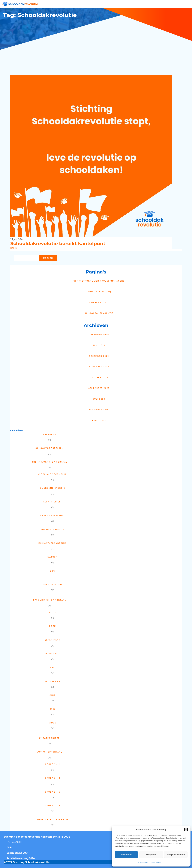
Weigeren (151, 855)
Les (53, 667)
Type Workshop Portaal (50, 600)
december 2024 (99, 334)
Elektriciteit (53, 502)
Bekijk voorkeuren (176, 855)
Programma (52, 681)
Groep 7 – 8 (53, 806)
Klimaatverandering (53, 543)
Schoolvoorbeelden (50, 448)
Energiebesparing (52, 515)
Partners (50, 434)
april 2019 (99, 420)
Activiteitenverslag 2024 (21, 858)
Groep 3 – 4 (53, 778)
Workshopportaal (49, 752)
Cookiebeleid (144, 862)
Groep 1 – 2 (52, 764)
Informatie (53, 654)
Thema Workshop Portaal (49, 462)
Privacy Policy (156, 862)
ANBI (10, 847)
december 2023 (99, 356)
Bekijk (14, 248)
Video (53, 723)
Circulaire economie (52, 474)
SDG (53, 571)
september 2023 (99, 388)
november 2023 (99, 367)
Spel (52, 709)
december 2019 (99, 410)
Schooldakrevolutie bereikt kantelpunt (58, 244)
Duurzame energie (53, 488)
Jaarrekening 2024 (18, 853)
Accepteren (126, 855)
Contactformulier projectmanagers (99, 281)
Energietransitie (53, 529)
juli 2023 (99, 399)
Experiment (53, 640)
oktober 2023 (99, 377)
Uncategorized (49, 738)
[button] (186, 829)
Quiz (53, 695)
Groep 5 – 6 (52, 792)
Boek (52, 626)
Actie (53, 612)
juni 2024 (99, 345)
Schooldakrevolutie (99, 313)
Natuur (53, 557)
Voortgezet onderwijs (53, 819)
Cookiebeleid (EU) (99, 292)
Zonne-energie (53, 585)
